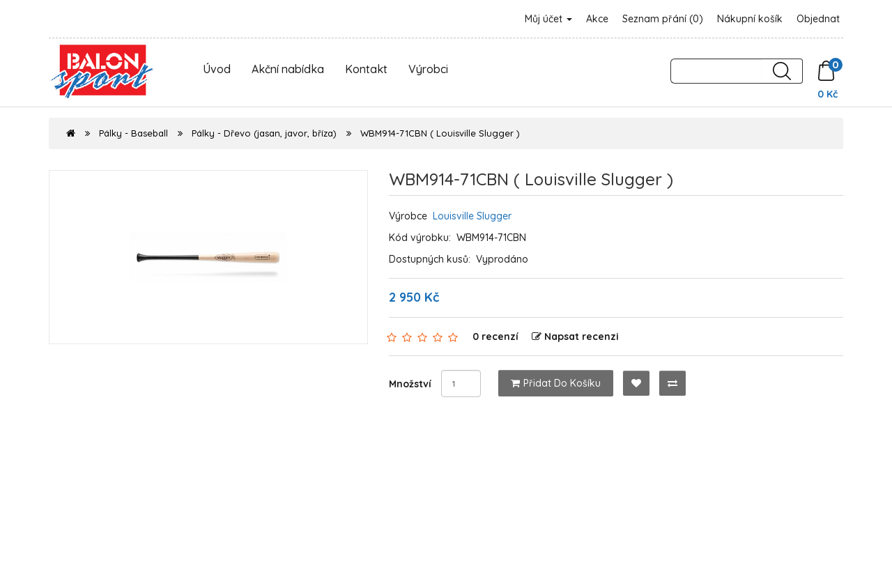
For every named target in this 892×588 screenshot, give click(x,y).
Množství (410, 384)
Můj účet (548, 19)
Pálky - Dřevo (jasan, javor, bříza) (264, 133)
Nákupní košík (750, 19)
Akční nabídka (288, 69)
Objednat (818, 19)
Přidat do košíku (556, 383)
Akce (597, 19)
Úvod (217, 69)
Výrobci (428, 69)
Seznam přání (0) (663, 19)
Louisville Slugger (472, 216)
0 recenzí (495, 336)
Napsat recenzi (575, 336)
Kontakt (366, 69)
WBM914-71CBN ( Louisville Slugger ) (440, 133)
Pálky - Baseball (133, 133)
